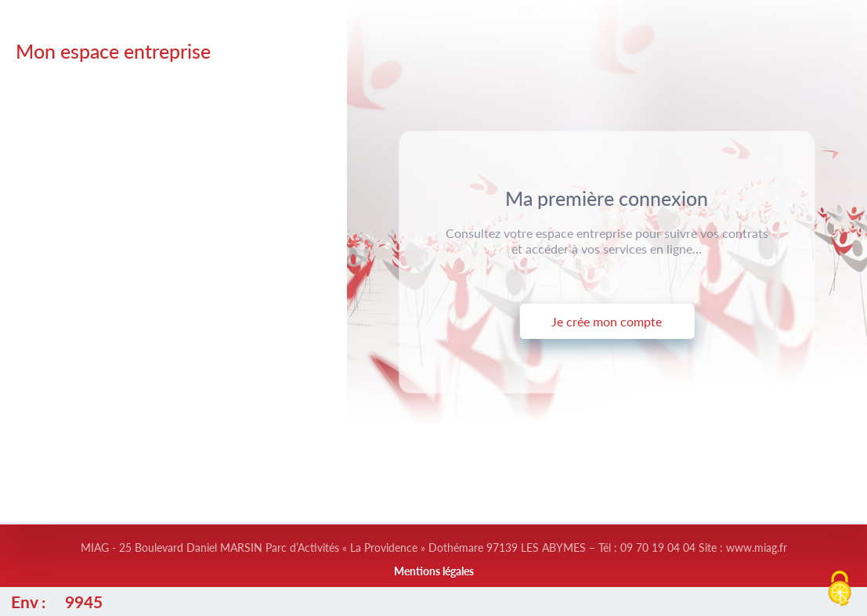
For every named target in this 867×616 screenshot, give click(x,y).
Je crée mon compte (607, 321)
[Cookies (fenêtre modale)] (840, 589)
